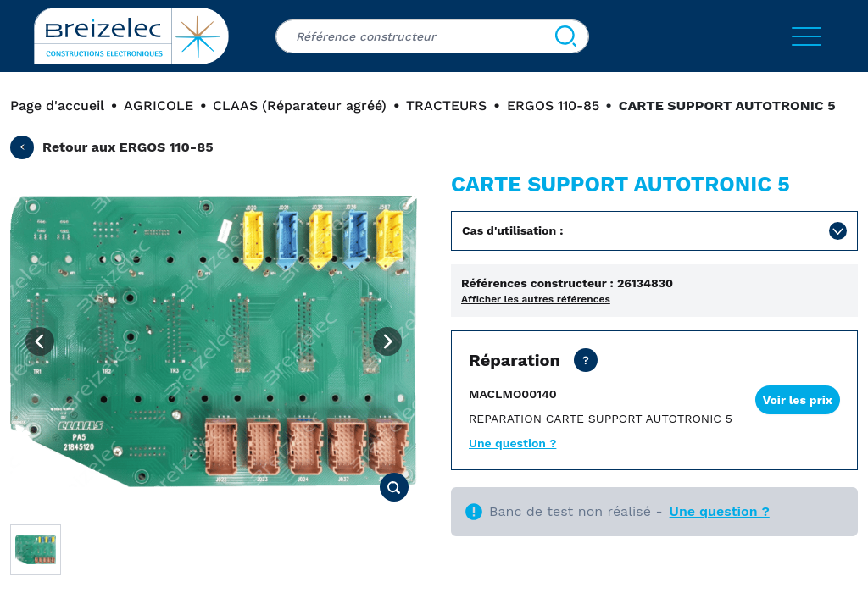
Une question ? (512, 443)
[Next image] (387, 341)
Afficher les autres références (536, 299)
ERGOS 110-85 (553, 105)
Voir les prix (798, 400)
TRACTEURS (446, 105)
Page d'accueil (57, 105)
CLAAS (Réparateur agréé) (300, 105)
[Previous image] (40, 341)
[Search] (566, 36)
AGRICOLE (159, 105)
